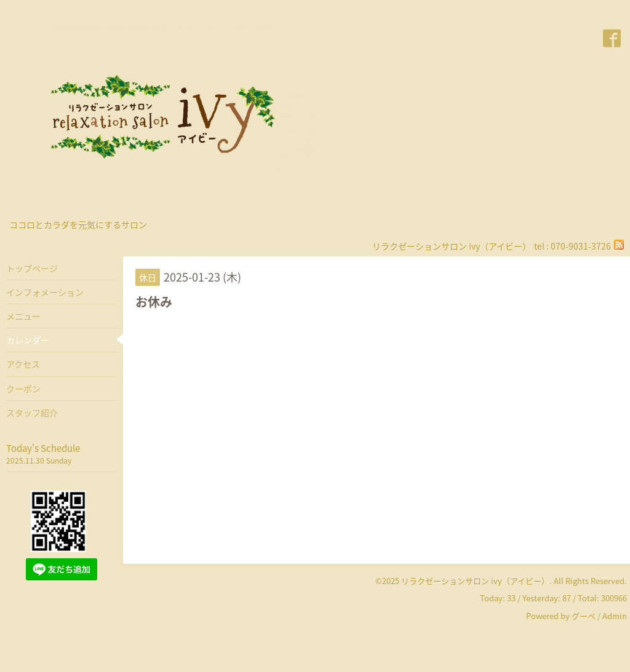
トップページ (32, 268)
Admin (615, 616)
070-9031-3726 (581, 246)
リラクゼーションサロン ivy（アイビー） (475, 581)
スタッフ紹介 (32, 413)
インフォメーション (45, 292)
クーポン (23, 389)
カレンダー (28, 340)
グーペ (584, 616)
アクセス (23, 364)
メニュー (23, 316)
